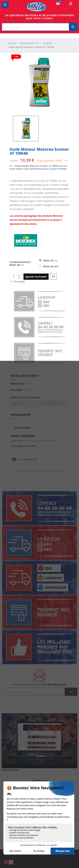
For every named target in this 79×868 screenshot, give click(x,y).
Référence (18, 384)
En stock (16, 390)
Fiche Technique (23, 436)
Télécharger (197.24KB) (23, 446)
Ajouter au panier (36, 277)
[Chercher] (39, 27)
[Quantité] (14, 277)
